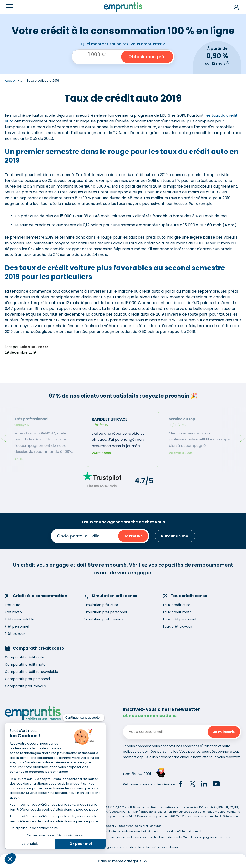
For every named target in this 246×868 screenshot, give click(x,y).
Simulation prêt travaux (103, 619)
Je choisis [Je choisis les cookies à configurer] (30, 844)
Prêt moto (13, 612)
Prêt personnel (17, 626)
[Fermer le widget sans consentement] (84, 718)
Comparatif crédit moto (25, 664)
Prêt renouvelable (20, 619)
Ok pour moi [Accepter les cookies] (81, 844)
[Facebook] (181, 785)
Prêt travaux (15, 634)
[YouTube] (216, 785)
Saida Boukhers (34, 347)
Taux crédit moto (177, 612)
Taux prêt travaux (177, 626)
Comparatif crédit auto (25, 657)
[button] (10, 859)
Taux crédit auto (176, 605)
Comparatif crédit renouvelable (31, 672)
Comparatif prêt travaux (25, 686)
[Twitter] (192, 785)
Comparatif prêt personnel (27, 679)
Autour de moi (175, 536)
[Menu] (10, 7)
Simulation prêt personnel (105, 612)
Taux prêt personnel (179, 619)
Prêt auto (13, 605)
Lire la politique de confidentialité (34, 828)
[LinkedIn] (204, 785)
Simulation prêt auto (101, 605)
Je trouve (133, 536)
